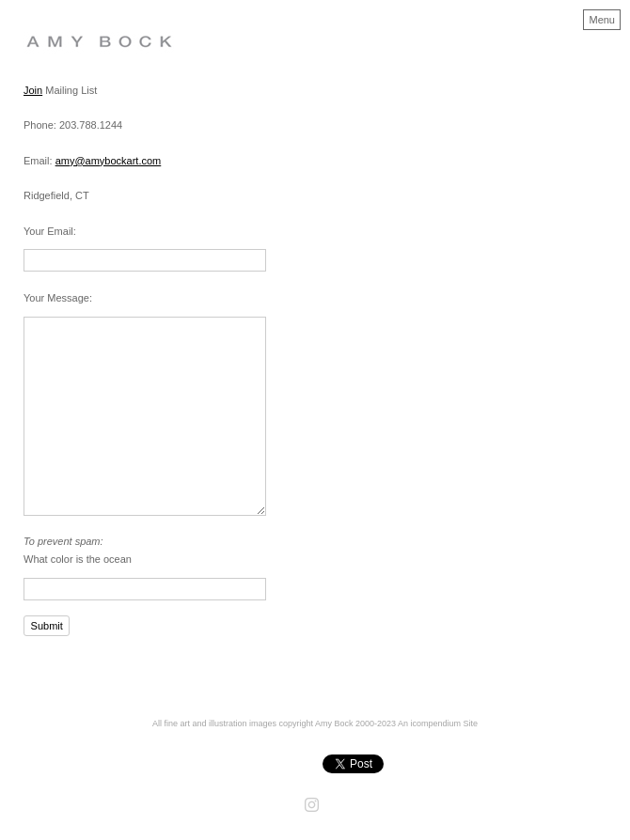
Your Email (48, 231)
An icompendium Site (438, 723)
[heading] (115, 54)
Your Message (56, 298)
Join (33, 90)
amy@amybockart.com (109, 161)
